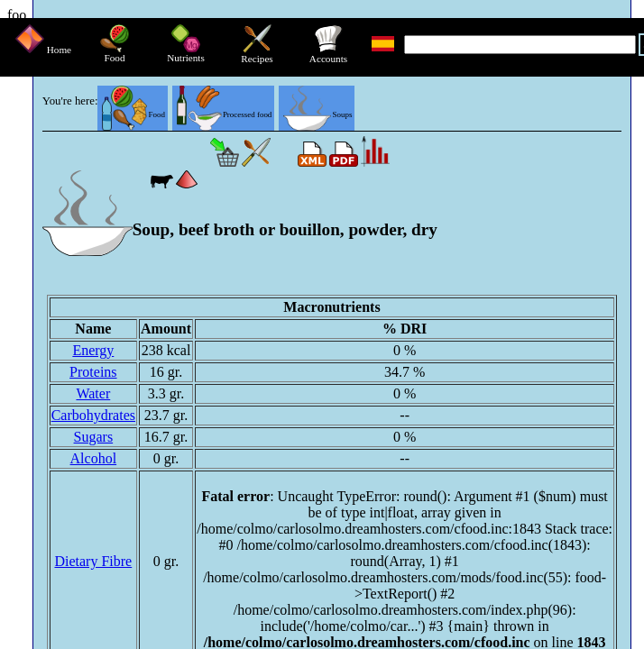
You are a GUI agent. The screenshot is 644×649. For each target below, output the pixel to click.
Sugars (94, 437)
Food (115, 53)
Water (93, 393)
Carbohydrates (93, 415)
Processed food (224, 114)
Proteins (93, 372)
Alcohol (94, 458)
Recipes (257, 54)
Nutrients (186, 53)
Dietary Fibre (93, 561)
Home (43, 50)
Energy (93, 350)
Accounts (328, 54)
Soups (317, 114)
